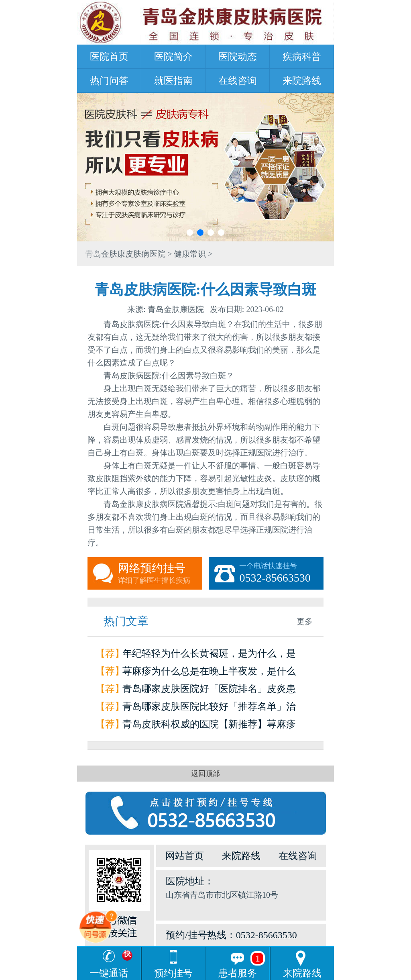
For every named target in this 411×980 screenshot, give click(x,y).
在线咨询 (238, 81)
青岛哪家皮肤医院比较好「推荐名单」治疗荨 (209, 708)
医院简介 (173, 57)
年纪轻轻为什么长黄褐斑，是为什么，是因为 (209, 655)
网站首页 (185, 856)
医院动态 (238, 57)
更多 (305, 621)
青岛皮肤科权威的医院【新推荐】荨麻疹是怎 (209, 726)
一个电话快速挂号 (281, 574)
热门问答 (109, 81)
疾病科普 (302, 57)
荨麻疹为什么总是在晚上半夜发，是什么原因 (209, 673)
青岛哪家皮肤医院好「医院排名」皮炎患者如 (209, 691)
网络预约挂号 (160, 574)
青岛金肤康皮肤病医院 (125, 254)
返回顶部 (205, 774)
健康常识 (190, 254)
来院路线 (302, 81)
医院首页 (109, 57)
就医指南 (173, 81)
